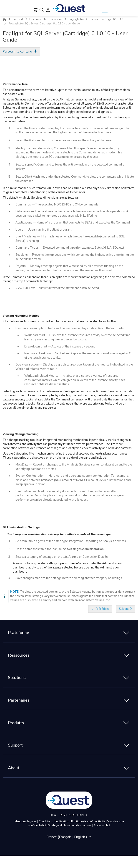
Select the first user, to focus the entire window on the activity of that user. (64, 140)
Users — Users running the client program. (44, 230)
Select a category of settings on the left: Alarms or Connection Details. (62, 557)
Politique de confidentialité (89, 821)
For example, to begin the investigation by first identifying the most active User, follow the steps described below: (66, 119)
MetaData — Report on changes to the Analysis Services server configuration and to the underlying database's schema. (74, 467)
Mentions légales (26, 821)
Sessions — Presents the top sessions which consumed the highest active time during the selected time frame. (75, 257)
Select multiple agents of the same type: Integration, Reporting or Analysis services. (71, 541)
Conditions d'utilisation (54, 821)
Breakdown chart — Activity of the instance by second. (60, 347)
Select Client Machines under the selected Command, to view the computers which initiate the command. (75, 179)
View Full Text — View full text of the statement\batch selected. (58, 288)
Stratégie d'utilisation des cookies (70, 825)
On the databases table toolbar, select (41, 549)
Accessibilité (102, 825)
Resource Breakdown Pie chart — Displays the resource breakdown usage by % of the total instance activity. (78, 356)
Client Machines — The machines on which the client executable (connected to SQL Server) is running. (70, 239)
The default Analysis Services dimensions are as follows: (41, 198)
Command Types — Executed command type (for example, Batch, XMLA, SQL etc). (70, 248)
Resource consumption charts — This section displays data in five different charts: (70, 328)
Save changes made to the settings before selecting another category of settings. (69, 578)
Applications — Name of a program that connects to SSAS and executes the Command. (73, 223)
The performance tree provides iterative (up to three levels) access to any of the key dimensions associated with (66, 92)
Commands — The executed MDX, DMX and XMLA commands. (57, 205)
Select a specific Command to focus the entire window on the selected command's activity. (70, 167)
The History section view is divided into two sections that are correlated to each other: (60, 321)
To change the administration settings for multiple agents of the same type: (59, 534)
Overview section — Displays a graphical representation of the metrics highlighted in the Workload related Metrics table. (74, 367)
